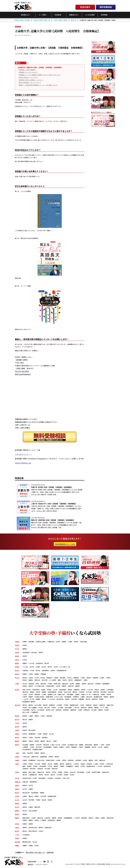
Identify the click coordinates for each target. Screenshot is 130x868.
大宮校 (31, 678)
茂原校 (25, 686)
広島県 (17, 797)
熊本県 (17, 832)
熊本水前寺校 (33, 832)
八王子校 (90, 690)
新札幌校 (32, 642)
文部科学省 (50, 853)
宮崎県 (17, 839)
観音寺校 (38, 808)
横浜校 (31, 705)
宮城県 (17, 653)
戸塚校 (54, 708)
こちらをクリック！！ (23, 454)
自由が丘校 (68, 692)
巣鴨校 (44, 692)
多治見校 (38, 738)
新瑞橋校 (88, 748)
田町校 (84, 690)
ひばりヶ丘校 (59, 697)
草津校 (51, 757)
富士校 (49, 742)
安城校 (56, 748)
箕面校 (29, 767)
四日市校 (30, 754)
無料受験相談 (106, 7)
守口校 (50, 767)
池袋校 (44, 690)
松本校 (25, 734)
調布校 (75, 692)
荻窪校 (103, 690)
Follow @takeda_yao (23, 463)
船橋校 (78, 684)
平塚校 (66, 705)
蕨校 (59, 680)
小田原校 (60, 705)
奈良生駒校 (42, 779)
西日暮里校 (68, 697)
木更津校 (98, 684)
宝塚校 (66, 773)
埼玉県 (17, 678)
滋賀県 (17, 757)
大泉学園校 (70, 695)
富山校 (25, 720)
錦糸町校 (26, 692)
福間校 (59, 821)
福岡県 (17, 819)
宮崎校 (25, 839)
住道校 (83, 764)
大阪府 (17, 764)
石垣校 (37, 846)
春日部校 (63, 678)
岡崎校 (32, 745)
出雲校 (31, 790)
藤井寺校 (55, 769)
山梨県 (17, 731)
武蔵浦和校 (78, 680)
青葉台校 (89, 705)
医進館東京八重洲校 (29, 702)
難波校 (56, 767)
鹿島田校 (74, 710)
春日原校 (85, 819)
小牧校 (32, 748)
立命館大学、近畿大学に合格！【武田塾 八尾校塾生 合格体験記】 (40, 67)
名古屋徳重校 (48, 748)
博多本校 (40, 819)
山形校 (25, 660)
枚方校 (50, 764)
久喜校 (103, 678)
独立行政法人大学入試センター (36, 853)
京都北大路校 (50, 761)
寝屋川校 (69, 764)
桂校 (97, 761)
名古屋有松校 (27, 750)
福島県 (17, 663)
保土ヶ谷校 (26, 713)
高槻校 (56, 764)
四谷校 (97, 690)
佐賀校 (25, 825)
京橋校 (62, 767)
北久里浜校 (41, 710)
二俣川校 (77, 708)
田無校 (78, 695)
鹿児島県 (18, 843)
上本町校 (76, 764)
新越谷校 (50, 678)
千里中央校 (110, 764)
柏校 (37, 684)
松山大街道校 (33, 811)
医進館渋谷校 (98, 697)
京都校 (25, 761)
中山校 (41, 708)
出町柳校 (79, 761)
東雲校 (108, 700)
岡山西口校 (26, 793)
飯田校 (46, 734)
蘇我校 (78, 686)
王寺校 (35, 779)
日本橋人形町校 (40, 697)
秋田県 (17, 656)
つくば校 (25, 667)
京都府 (17, 761)
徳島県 (17, 804)
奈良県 (17, 779)
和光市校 (45, 680)
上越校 (31, 716)
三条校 (43, 716)
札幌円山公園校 (41, 642)
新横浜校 (52, 705)
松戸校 (72, 684)
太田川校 (39, 745)
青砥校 (107, 697)
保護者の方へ (74, 15)
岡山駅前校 (35, 793)
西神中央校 (106, 773)
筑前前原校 (52, 821)
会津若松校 (40, 663)
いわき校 (32, 663)
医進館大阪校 (91, 767)
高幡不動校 (50, 697)
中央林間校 (26, 710)
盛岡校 (25, 649)
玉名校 (41, 832)
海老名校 (59, 710)
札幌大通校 (84, 642)
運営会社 (31, 865)
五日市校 (44, 797)
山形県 (17, 660)
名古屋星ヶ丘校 (73, 745)
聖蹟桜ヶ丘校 (52, 695)
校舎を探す (85, 7)
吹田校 (35, 767)
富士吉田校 (32, 731)
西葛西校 (77, 690)
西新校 (60, 819)
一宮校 (102, 745)
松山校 (25, 811)
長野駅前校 (32, 734)
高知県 (17, 815)
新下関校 (32, 801)
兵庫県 (17, 773)
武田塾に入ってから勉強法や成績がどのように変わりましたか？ (40, 75)
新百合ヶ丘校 (50, 710)
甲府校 (25, 731)
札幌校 (25, 642)
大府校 (68, 748)
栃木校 (38, 671)
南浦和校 (76, 678)
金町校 (38, 692)
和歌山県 (18, 782)
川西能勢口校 (33, 775)
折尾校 (37, 821)
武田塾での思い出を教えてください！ (32, 80)
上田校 (40, 734)
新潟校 (25, 716)
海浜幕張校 (107, 684)
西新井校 (101, 700)
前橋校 (37, 674)
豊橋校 (82, 745)
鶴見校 (91, 708)
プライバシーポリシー (42, 865)
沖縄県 (17, 846)
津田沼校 (44, 684)
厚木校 (25, 705)
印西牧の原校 (50, 686)
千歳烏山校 (96, 695)
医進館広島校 (52, 797)
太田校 (31, 674)
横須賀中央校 (74, 705)
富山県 (17, 720)
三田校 (89, 773)
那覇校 (25, 846)
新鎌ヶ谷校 (58, 684)
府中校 (110, 695)
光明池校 (40, 769)
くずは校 (100, 767)
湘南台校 (84, 708)
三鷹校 (83, 697)
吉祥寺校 (97, 692)
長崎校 (25, 828)
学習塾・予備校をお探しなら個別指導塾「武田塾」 (95, 865)
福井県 (17, 727)
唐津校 (31, 825)
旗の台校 (90, 697)
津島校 (107, 748)
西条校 (37, 797)
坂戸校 (71, 680)
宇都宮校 (26, 671)
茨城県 (17, 667)
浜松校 (31, 742)
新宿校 (70, 690)
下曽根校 (44, 821)
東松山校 (38, 680)
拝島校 (104, 695)
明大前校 (104, 692)
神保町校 (38, 695)
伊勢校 (37, 754)
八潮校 (86, 680)
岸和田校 (90, 764)
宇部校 (38, 801)
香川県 (17, 808)
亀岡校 (91, 761)
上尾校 (83, 678)
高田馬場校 (63, 690)
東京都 (17, 690)
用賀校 (31, 697)
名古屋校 (26, 745)
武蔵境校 (88, 700)
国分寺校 (111, 692)
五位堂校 (50, 779)
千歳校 (71, 642)
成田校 (84, 684)
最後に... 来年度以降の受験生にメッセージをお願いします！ (39, 85)
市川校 (25, 684)
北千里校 (48, 769)
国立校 (95, 700)
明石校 (48, 773)
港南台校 (103, 705)
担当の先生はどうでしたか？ (29, 77)
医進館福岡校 (68, 819)
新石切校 (33, 769)
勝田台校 (66, 684)
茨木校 (103, 764)
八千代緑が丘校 (40, 686)
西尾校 (62, 748)
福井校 (25, 727)
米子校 (31, 786)
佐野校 (53, 671)
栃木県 (17, 671)
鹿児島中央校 (27, 843)
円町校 (65, 761)
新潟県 (17, 716)
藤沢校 (46, 705)
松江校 (25, 790)
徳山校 (44, 801)
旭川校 (58, 642)
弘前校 (25, 645)
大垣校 (31, 738)
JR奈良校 (58, 779)
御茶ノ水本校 (27, 690)
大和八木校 (66, 779)
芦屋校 (60, 773)
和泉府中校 (108, 767)
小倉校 (34, 819)
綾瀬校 (44, 700)
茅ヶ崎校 (94, 710)
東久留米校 (66, 700)
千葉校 (50, 684)
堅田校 (57, 757)
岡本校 (41, 775)
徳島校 (25, 804)
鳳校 (24, 767)
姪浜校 (91, 819)
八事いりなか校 (56, 745)
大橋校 (97, 819)
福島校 (25, 663)
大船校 (81, 710)
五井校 (58, 686)
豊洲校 (50, 700)
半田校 (109, 745)
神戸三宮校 (32, 773)
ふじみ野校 (53, 680)
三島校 (55, 742)
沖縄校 (31, 846)
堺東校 (44, 764)
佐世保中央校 (33, 828)
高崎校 (25, 674)
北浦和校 (96, 678)
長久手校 (39, 748)
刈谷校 (64, 745)
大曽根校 (26, 748)
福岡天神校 (26, 819)
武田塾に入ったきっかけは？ (29, 72)
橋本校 (96, 705)
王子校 (38, 700)
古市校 (83, 767)
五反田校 (80, 700)
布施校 (77, 767)
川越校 (56, 678)
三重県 (17, 754)
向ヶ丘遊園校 (33, 708)
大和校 (83, 705)
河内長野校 (43, 767)
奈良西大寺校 (27, 779)
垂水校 (53, 775)
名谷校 (72, 775)
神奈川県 (18, 705)
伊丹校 (54, 773)
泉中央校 (34, 653)
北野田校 (26, 769)
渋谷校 (31, 695)
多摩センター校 (86, 695)
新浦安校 (32, 684)
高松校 (25, 808)
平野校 (31, 764)
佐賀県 (17, 825)
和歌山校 (26, 782)
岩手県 (17, 649)
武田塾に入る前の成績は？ (28, 70)
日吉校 (25, 708)
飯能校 (31, 680)
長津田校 (66, 710)
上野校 (44, 695)
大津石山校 (26, 757)
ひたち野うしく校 (65, 667)
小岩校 (25, 695)
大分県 (17, 835)
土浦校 (38, 667)
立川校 (56, 690)
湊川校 (25, 775)
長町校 (41, 653)
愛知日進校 (89, 745)
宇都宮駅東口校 (62, 671)
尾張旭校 (75, 748)
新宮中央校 (111, 819)
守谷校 (56, 667)
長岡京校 (71, 761)
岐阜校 (25, 738)
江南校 (81, 748)
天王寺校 (38, 764)
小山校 (32, 671)
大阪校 (25, 764)
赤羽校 (60, 692)
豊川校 (95, 748)
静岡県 (17, 742)
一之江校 (32, 700)
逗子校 (34, 710)
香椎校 (54, 819)
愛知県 (17, 745)
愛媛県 (17, 811)
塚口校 (47, 775)
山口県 (17, 801)
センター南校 (105, 708)
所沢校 (43, 678)
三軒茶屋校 (111, 690)
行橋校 (103, 819)
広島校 (25, 797)
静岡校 (25, 742)
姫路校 (25, 773)
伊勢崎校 (44, 674)
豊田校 (96, 745)
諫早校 (41, 828)
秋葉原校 (76, 697)
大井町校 (82, 692)
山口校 (25, 801)
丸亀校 (31, 808)
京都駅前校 (32, 761)
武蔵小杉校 (111, 705)
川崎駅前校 (35, 713)
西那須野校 (46, 671)
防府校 (50, 801)
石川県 (17, 723)
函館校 (65, 642)
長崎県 (17, 828)
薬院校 (31, 821)
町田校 (49, 690)
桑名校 (43, 754)
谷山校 (35, 843)
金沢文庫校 (69, 708)
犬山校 (101, 748)
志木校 (70, 678)
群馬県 (17, 674)
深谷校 (25, 680)
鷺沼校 (101, 710)
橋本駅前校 (34, 782)
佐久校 (52, 734)
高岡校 (31, 720)
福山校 (31, 797)
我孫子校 (71, 686)
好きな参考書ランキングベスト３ (30, 82)
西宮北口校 (41, 773)
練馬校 (32, 692)
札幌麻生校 (51, 642)
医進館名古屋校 (38, 750)
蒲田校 (25, 700)
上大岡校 (61, 708)
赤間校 (25, 821)
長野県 (17, 734)
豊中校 (62, 764)
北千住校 (89, 692)
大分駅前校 (26, 835)
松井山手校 (41, 761)
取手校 (50, 667)
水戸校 (32, 667)
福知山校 (103, 761)
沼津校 (37, 742)
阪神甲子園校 (97, 773)
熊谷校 (25, 678)
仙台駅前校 (26, 653)
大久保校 (60, 775)
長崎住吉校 (48, 828)
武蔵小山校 (62, 695)
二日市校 (77, 819)
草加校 (89, 678)
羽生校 (65, 680)
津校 (24, 754)
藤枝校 (43, 742)
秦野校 (97, 708)
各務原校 (45, 738)
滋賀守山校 (35, 757)
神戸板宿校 (81, 773)
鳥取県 (17, 786)
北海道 (17, 642)
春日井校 (46, 745)
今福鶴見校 (70, 767)
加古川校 (73, 773)
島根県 (17, 790)
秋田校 (25, 656)
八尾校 (97, 764)
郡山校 (47, 663)
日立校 (44, 667)
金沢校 (25, 723)
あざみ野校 (38, 705)
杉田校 (107, 710)
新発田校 (50, 716)
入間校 (109, 678)
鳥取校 (25, 786)
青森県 (17, 645)
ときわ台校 (58, 700)
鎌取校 (65, 686)
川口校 (37, 678)
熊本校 (25, 832)
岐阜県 (17, 738)
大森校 (25, 697)
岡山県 (17, 793)
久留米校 (48, 819)
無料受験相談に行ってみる (65, 544)
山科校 (58, 761)
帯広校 (77, 642)
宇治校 (85, 761)
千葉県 (17, 684)
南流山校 (91, 684)
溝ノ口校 (47, 708)
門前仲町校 (36, 690)
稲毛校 (31, 686)
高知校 (25, 815)
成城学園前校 (52, 692)
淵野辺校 (87, 710)
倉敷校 (42, 793)
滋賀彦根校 (44, 757)
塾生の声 (18, 27)
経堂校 (74, 700)
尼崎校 (66, 775)
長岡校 (37, 716)
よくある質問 (90, 15)
